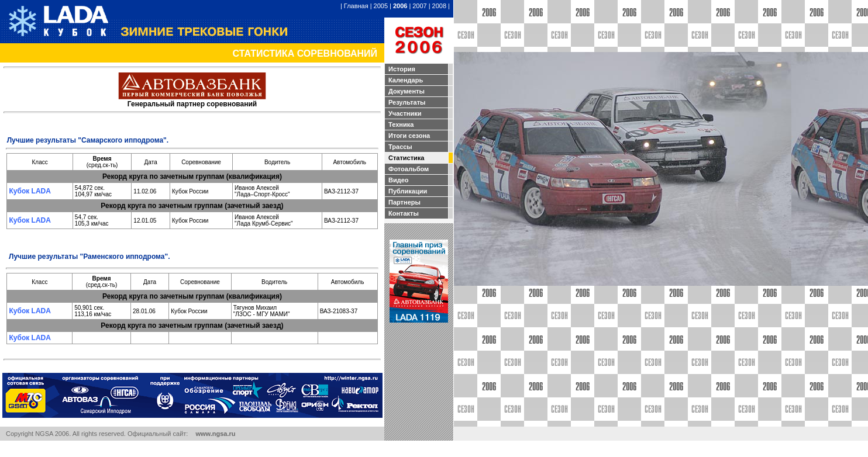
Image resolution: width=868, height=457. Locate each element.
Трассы (400, 147)
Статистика (407, 158)
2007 (419, 6)
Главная (356, 6)
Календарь (406, 80)
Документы (407, 91)
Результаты (407, 102)
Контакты (404, 213)
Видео (399, 180)
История (402, 69)
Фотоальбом (409, 169)
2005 (381, 6)
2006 (400, 6)
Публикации (408, 191)
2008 (439, 6)
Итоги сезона (409, 136)
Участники (405, 113)
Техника (401, 124)
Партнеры (404, 202)
